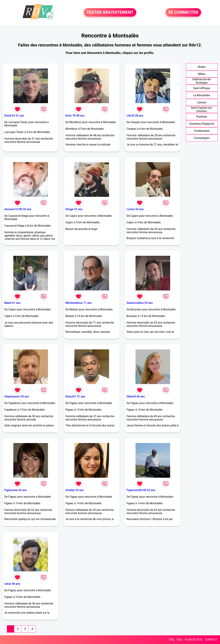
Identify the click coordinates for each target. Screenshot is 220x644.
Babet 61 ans (12, 303)
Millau (202, 74)
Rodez (202, 67)
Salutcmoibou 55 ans (140, 303)
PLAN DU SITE (194, 640)
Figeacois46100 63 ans (141, 490)
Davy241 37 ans (75, 396)
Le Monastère (202, 95)
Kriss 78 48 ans (75, 116)
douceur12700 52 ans (18, 209)
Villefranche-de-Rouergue (202, 81)
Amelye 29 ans (75, 490)
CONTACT (211, 640)
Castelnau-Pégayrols (202, 124)
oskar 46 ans (12, 584)
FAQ (172, 640)
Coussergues (202, 138)
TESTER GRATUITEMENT (110, 12)
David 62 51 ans (14, 116)
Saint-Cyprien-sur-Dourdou (202, 109)
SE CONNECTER (183, 12)
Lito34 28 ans (135, 116)
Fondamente (202, 131)
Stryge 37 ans (74, 209)
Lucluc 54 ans (135, 209)
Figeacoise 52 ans (15, 490)
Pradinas (202, 117)
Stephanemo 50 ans (17, 396)
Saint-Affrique (202, 88)
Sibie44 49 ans (136, 396)
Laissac (202, 102)
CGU (179, 640)
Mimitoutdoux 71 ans (78, 303)
